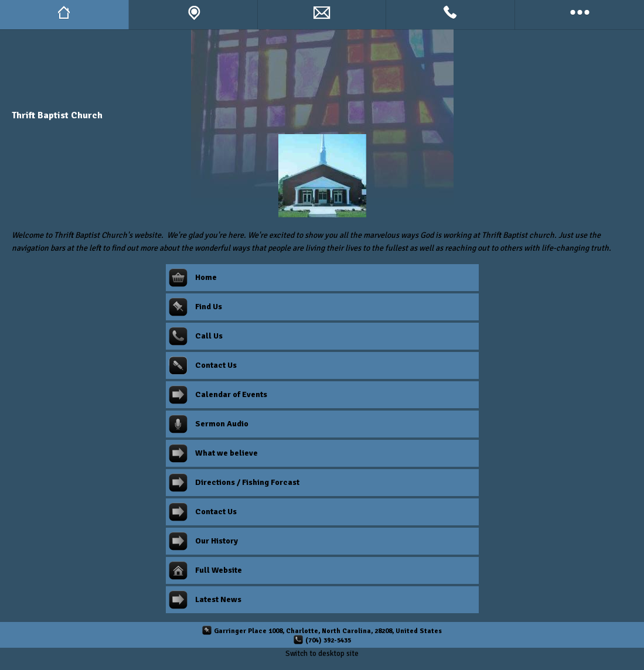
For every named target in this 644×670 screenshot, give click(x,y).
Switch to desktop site (322, 654)
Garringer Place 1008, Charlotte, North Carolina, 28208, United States (328, 631)
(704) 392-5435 (328, 640)
